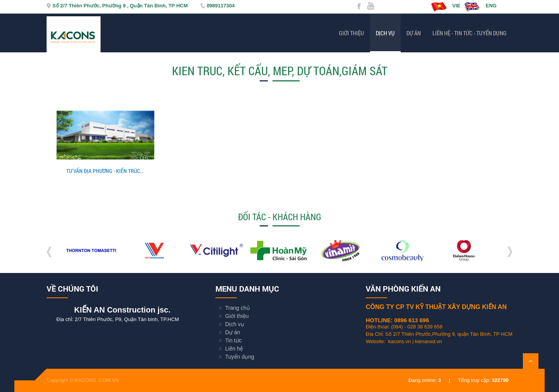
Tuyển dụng (240, 357)
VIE (446, 7)
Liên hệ (234, 349)
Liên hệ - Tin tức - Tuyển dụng (470, 33)
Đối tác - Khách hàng (279, 217)
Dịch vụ (385, 33)
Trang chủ (238, 308)
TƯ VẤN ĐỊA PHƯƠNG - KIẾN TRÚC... (105, 171)
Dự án (414, 33)
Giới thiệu (352, 33)
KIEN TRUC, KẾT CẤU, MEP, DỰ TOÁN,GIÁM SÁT (280, 71)
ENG (480, 7)
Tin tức (233, 340)
